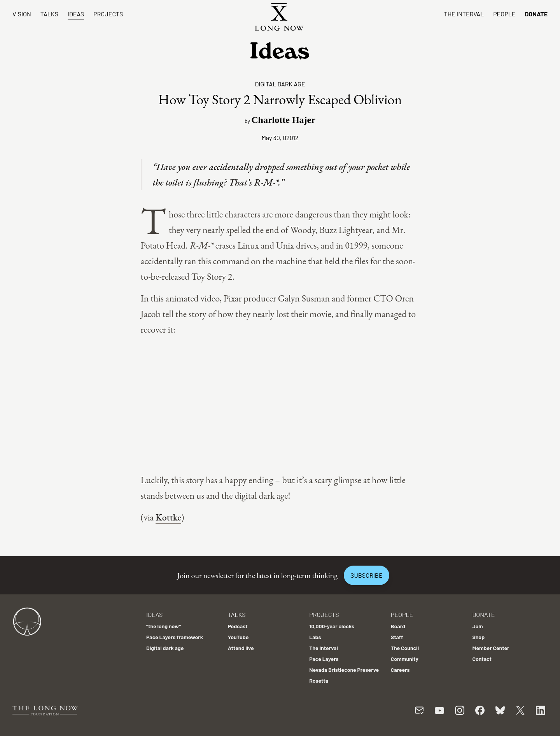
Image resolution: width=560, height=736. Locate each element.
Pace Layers (324, 659)
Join (477, 626)
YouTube (238, 637)
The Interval (464, 14)
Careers (400, 670)
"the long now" (164, 626)
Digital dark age (280, 84)
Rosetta (319, 681)
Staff (397, 637)
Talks (49, 14)
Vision (22, 14)
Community (405, 659)
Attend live (241, 648)
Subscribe (366, 575)
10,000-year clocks (332, 626)
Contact (482, 659)
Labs (315, 637)
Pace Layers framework (175, 637)
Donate (536, 14)
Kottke (168, 517)
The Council (405, 648)
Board (398, 626)
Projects (108, 14)
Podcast (238, 626)
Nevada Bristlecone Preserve (344, 670)
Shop (478, 637)
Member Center (491, 648)
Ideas (76, 14)
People (504, 14)
